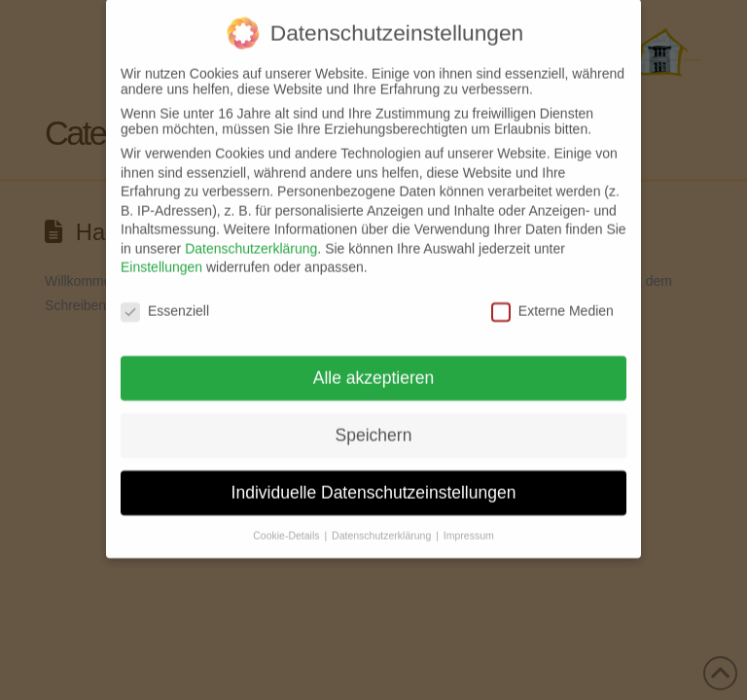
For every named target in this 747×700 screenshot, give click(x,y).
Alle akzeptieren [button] (374, 365)
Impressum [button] (469, 522)
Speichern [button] (374, 422)
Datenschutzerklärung (251, 235)
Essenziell (165, 297)
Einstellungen (161, 254)
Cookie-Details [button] (287, 522)
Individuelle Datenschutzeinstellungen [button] (374, 479)
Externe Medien (552, 297)
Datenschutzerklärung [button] (383, 522)
